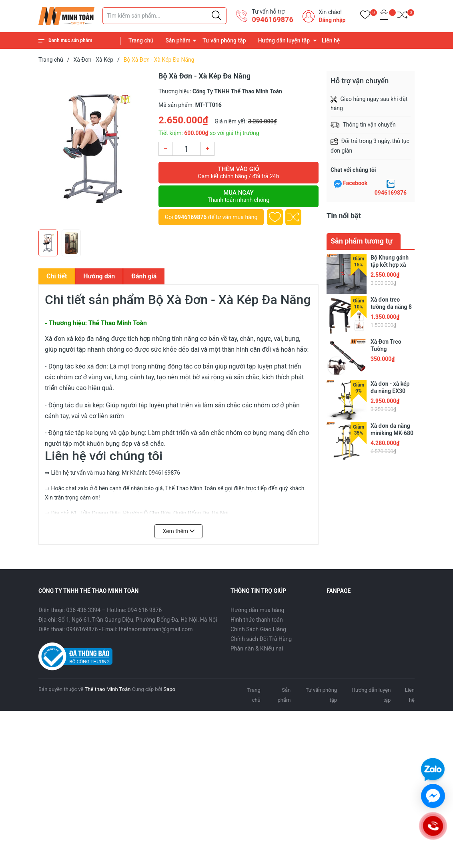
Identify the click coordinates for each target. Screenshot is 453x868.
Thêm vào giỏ (239, 173)
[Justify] (216, 16)
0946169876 (272, 19)
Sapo (169, 689)
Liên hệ (331, 40)
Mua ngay (239, 196)
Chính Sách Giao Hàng (258, 629)
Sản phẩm (178, 40)
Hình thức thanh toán (257, 620)
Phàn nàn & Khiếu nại (257, 648)
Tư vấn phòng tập (224, 40)
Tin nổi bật (344, 216)
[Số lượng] (186, 149)
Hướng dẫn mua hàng (257, 610)
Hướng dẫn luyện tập (284, 40)
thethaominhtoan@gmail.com (156, 629)
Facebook (355, 183)
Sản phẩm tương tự (362, 241)
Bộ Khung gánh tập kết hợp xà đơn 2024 (390, 265)
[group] (94, 148)
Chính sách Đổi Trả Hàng (261, 639)
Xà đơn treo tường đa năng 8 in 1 (391, 307)
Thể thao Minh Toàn (108, 689)
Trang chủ (141, 40)
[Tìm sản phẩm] (164, 16)
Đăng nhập (332, 20)
